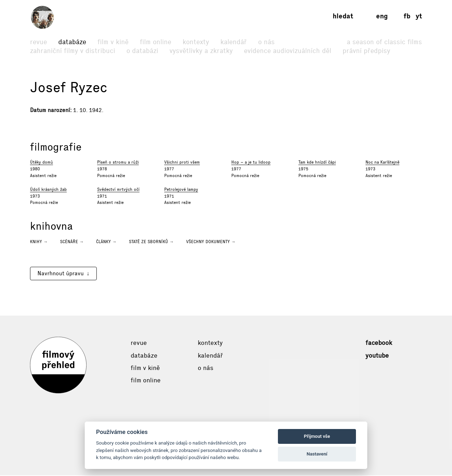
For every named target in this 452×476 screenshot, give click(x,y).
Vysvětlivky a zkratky (201, 51)
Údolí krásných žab (48, 190)
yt (419, 16)
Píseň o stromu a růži (118, 163)
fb (407, 16)
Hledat (343, 16)
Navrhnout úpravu (61, 274)
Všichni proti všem (182, 163)
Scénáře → (72, 242)
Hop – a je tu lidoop (251, 163)
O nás (266, 42)
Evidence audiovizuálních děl (288, 51)
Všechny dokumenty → (211, 242)
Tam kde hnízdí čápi (317, 163)
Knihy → (39, 242)
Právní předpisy (366, 51)
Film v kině (113, 42)
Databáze (72, 42)
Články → (106, 242)
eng (382, 16)
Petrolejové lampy (181, 190)
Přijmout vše (317, 436)
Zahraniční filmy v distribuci (73, 51)
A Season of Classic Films (384, 42)
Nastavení (317, 454)
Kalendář (234, 42)
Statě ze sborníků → (151, 242)
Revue (38, 42)
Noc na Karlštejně (382, 163)
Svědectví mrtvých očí (118, 190)
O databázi (142, 51)
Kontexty (196, 42)
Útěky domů (41, 163)
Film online (156, 42)
